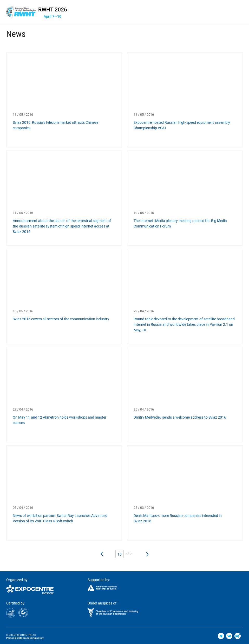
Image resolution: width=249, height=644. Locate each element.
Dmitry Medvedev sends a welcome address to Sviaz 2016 (180, 417)
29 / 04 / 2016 (144, 311)
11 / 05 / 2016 (23, 115)
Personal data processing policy (25, 638)
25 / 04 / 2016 (144, 409)
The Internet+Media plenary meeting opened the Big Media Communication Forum (180, 223)
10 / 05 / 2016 (144, 213)
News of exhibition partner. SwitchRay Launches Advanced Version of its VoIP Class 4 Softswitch (60, 518)
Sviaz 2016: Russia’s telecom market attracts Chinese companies (55, 125)
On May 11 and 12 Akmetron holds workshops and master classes (60, 420)
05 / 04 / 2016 (23, 508)
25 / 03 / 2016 (144, 508)
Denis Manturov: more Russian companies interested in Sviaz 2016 (178, 518)
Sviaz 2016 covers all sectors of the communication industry (61, 319)
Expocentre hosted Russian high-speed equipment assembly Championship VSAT (182, 125)
